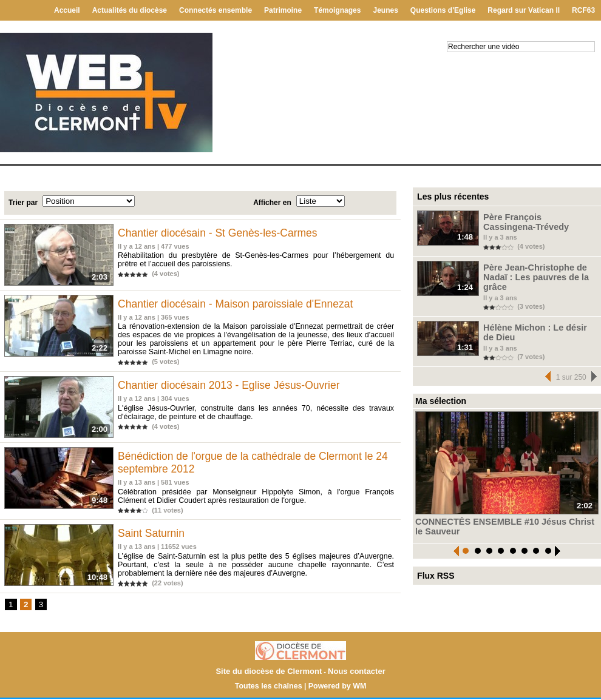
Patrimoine (283, 10)
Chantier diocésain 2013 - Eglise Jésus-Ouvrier (233, 386)
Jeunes (385, 10)
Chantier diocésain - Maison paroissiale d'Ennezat (240, 305)
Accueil (67, 10)
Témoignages (337, 10)
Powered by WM (336, 687)
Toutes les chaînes (270, 687)
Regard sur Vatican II (524, 10)
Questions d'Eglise (443, 10)
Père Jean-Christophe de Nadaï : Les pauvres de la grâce (538, 269)
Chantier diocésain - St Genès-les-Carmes (222, 233)
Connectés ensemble (216, 10)
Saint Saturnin (153, 536)
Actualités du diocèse (130, 10)
